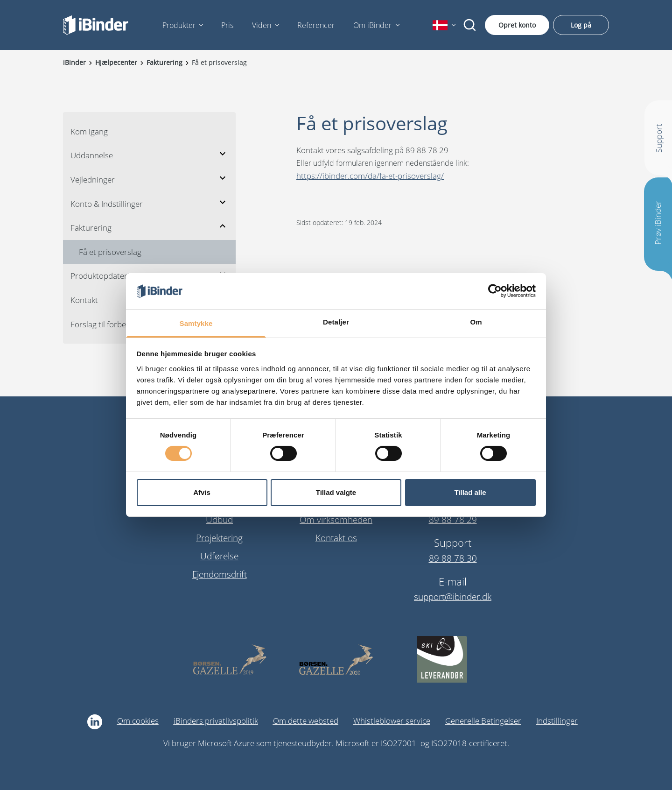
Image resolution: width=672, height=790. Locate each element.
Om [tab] (476, 322)
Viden (262, 25)
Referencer (316, 25)
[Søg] (470, 25)
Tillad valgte (336, 492)
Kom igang (89, 131)
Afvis (202, 492)
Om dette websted (306, 721)
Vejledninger (93, 180)
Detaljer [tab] (336, 322)
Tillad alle (470, 492)
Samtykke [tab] (196, 323)
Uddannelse (92, 155)
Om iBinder (372, 25)
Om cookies (138, 721)
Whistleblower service (392, 721)
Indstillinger (557, 721)
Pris (227, 25)
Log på (581, 25)
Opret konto (517, 25)
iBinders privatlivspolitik (216, 721)
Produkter (179, 25)
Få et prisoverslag (110, 252)
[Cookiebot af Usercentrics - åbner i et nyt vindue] (495, 291)
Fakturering (91, 228)
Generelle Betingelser (483, 721)
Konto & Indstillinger (107, 204)
